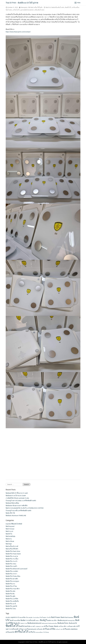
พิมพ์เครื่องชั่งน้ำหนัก (58, 7)
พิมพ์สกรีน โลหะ (11, 609)
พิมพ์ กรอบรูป (10, 529)
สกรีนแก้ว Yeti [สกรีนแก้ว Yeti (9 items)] (59, 629)
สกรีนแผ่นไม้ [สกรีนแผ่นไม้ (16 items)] (10, 632)
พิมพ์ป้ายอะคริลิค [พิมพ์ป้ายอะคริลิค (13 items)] (15, 620)
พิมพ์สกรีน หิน (10, 594)
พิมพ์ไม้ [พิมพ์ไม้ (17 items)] (22, 626)
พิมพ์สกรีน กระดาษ (12, 556)
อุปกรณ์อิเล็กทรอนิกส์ (27, 10)
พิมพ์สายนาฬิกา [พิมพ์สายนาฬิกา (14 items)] (52, 620)
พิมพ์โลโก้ (68, 7)
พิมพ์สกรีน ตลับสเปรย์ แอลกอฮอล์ (17, 569)
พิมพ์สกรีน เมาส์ (11, 604)
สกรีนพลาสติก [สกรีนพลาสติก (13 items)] (72, 626)
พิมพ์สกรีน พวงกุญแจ (12, 581)
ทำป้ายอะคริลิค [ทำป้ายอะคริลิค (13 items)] (21, 617)
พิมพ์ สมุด (9, 544)
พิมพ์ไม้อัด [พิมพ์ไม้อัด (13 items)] (28, 626)
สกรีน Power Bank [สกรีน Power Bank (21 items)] (51, 626)
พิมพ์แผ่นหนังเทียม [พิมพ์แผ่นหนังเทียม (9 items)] (53, 623)
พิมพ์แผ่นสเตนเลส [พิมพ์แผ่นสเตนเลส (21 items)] (34, 623)
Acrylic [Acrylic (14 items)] (8, 617)
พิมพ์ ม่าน (9, 539)
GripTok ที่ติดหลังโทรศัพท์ (14, 524)
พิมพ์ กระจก (9, 531)
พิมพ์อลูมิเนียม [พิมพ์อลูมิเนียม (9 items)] (71, 621)
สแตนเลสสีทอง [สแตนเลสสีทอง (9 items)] (39, 632)
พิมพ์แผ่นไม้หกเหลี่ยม (12, 503)
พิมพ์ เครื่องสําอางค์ (12, 546)
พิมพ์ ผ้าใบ (9, 534)
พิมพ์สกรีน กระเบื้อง (12, 559)
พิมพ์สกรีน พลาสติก (12, 579)
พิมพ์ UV (48, 7)
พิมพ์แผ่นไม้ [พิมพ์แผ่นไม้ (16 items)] (73, 623)
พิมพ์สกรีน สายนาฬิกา (13, 589)
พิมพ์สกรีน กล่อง (11, 564)
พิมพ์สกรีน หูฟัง (11, 596)
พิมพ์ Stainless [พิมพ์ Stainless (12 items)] (69, 617)
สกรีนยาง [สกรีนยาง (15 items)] (22, 629)
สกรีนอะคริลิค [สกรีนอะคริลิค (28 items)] (49, 629)
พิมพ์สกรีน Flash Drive (13, 551)
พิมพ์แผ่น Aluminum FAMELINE (16, 516)
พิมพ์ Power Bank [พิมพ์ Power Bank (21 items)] (58, 617)
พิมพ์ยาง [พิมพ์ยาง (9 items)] (38, 621)
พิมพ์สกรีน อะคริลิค (12, 599)
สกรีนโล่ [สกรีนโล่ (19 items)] (32, 632)
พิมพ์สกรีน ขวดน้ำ (12, 566)
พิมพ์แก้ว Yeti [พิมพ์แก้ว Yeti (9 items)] (24, 623)
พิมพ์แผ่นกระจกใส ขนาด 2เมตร (16, 496)
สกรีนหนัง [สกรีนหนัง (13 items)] (39, 629)
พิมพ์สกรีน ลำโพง (11, 586)
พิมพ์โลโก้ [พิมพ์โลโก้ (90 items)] (12, 626)
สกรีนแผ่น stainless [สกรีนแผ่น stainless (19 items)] (70, 629)
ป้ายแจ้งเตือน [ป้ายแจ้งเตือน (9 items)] (36, 617)
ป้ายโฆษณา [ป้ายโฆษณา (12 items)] (43, 617)
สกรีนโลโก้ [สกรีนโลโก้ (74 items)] (22, 632)
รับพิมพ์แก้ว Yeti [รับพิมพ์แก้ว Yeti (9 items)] (39, 626)
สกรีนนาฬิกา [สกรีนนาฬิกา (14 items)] (63, 626)
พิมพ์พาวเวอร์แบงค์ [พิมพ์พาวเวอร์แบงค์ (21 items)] (28, 620)
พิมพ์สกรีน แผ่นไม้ (11, 606)
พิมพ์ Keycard (10, 526)
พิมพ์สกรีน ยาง (10, 584)
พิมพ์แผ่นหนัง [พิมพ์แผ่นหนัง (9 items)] (45, 623)
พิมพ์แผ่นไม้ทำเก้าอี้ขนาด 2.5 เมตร (17, 493)
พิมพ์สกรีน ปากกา (11, 574)
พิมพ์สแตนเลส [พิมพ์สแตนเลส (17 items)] (63, 620)
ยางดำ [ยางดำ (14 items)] (33, 626)
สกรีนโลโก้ (16, 10)
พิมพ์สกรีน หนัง (11, 591)
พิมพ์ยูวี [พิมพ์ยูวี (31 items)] (43, 620)
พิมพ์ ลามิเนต (10, 541)
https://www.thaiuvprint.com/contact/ (18, 32)
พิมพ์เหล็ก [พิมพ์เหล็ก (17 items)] (17, 623)
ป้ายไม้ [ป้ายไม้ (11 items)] (49, 617)
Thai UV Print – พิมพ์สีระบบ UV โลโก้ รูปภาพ (22, 3)
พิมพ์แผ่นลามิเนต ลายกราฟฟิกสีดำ (17, 506)
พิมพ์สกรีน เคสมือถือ (12, 601)
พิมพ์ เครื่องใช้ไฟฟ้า (37, 7)
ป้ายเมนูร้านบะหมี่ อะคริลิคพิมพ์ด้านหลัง (19, 511)
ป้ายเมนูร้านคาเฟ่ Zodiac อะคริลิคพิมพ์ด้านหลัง (21, 501)
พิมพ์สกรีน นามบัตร (12, 571)
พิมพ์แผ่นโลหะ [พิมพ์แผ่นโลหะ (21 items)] (63, 623)
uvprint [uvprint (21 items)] (13, 617)
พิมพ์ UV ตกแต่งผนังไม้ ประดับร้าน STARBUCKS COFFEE (25, 508)
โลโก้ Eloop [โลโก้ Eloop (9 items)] (46, 632)
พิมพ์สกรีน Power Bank (13, 554)
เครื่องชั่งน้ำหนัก (39, 10)
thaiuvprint (24, 7)
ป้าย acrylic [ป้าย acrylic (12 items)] (29, 617)
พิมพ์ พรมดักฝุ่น (11, 536)
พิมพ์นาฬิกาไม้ (10, 513)
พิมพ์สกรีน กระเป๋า (12, 561)
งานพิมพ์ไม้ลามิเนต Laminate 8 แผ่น (17, 498)
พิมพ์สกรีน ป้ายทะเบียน (13, 576)
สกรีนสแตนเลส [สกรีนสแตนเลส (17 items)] (31, 629)
